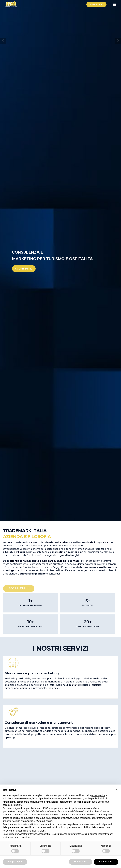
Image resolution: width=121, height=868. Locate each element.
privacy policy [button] (98, 795)
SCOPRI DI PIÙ (24, 269)
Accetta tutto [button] (106, 862)
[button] (3, 41)
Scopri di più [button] (15, 862)
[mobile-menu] (113, 4)
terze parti (54, 808)
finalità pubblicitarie (12, 818)
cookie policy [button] (15, 805)
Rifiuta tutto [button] (81, 862)
